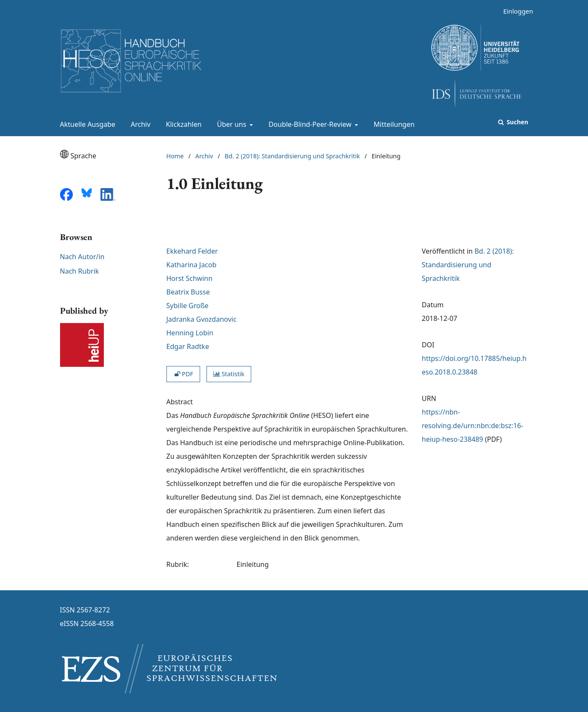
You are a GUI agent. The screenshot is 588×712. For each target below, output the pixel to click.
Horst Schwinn (190, 278)
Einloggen (515, 11)
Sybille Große (188, 306)
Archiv (139, 124)
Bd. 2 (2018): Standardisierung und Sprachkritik (293, 156)
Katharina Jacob (192, 265)
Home (175, 156)
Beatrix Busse (188, 292)
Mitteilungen (393, 124)
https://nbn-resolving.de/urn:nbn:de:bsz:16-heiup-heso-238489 (473, 426)
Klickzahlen (182, 124)
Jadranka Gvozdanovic (202, 319)
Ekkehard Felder (192, 251)
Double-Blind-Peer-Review (309, 124)
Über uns (231, 124)
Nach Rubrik (80, 271)
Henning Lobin (190, 333)
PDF (183, 374)
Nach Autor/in (82, 257)
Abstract (180, 402)
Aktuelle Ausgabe (86, 124)
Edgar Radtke (188, 346)
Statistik (229, 374)
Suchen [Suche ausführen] (516, 122)
